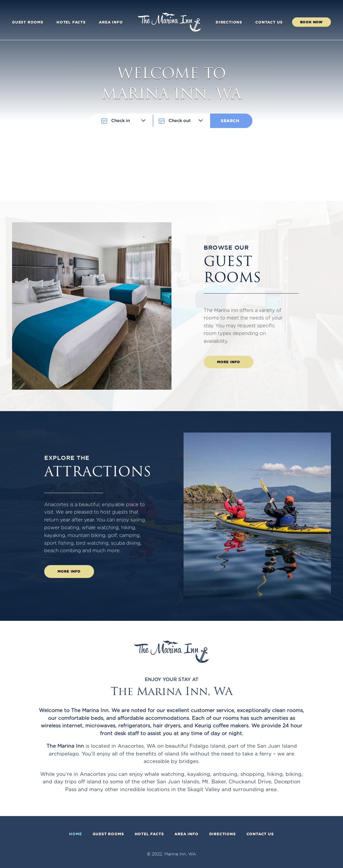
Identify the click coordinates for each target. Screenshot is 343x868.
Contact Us (269, 22)
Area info (111, 22)
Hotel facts (71, 22)
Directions (229, 22)
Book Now (312, 22)
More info (229, 362)
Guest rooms (28, 22)
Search (230, 121)
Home (75, 834)
